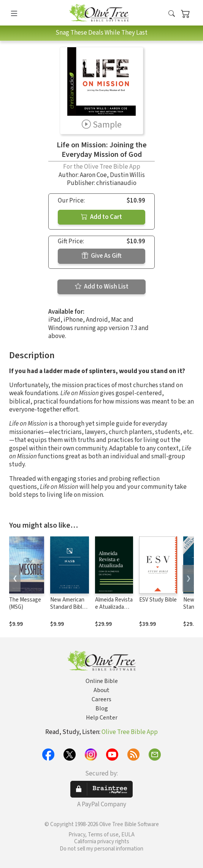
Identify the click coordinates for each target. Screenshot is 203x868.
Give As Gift (102, 256)
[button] (172, 14)
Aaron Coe (93, 175)
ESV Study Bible (158, 600)
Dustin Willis (127, 175)
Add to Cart (101, 217)
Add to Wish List (102, 287)
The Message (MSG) (25, 603)
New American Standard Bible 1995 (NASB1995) (68, 611)
